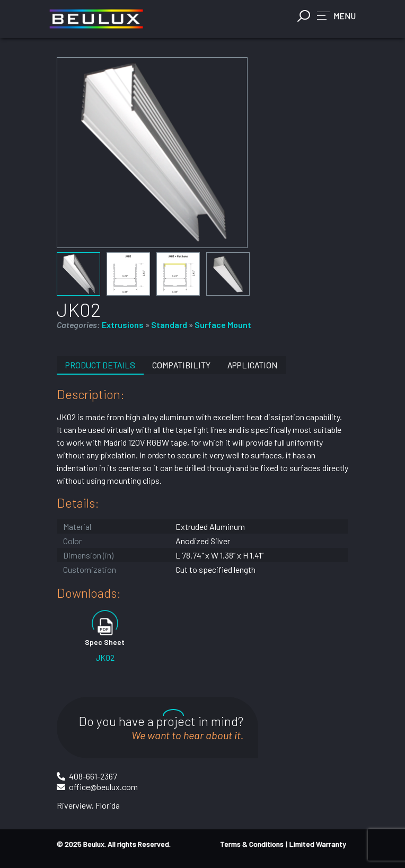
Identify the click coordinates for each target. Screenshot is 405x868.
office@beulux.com (103, 787)
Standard (169, 325)
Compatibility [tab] (181, 365)
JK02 (105, 657)
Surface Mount (223, 325)
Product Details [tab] (100, 365)
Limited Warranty (318, 844)
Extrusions (123, 325)
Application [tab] (253, 365)
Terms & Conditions (252, 844)
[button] (336, 15)
